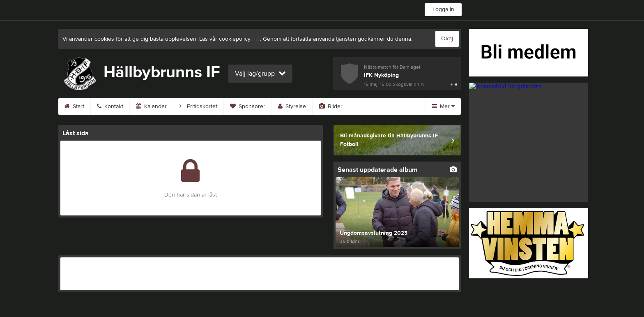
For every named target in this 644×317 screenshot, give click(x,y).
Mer (443, 106)
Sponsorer (248, 106)
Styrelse (292, 106)
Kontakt (110, 106)
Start (74, 106)
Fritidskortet (198, 106)
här (256, 39)
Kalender (151, 106)
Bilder (331, 106)
